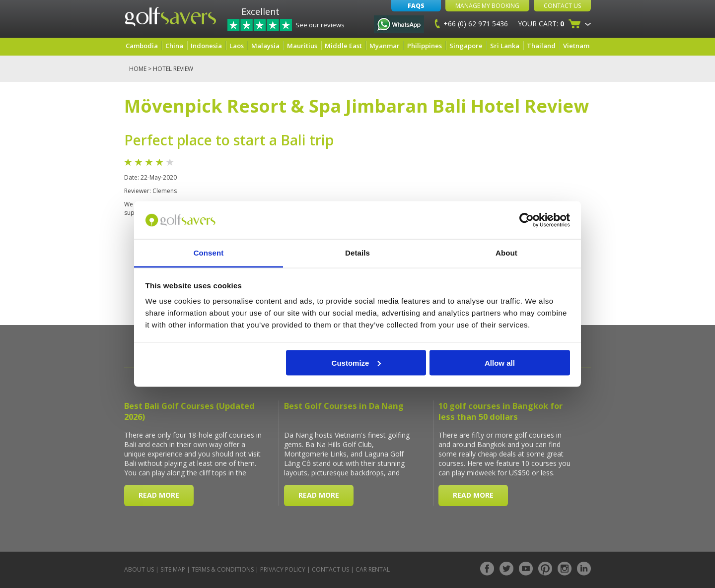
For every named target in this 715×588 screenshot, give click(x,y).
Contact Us (562, 6)
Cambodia (142, 46)
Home (138, 69)
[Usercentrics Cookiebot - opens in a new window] (527, 220)
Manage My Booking (487, 6)
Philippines (425, 46)
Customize (357, 362)
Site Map (173, 569)
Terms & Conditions (223, 569)
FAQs (416, 6)
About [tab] (506, 253)
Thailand (541, 46)
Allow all (500, 362)
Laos (237, 46)
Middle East (343, 46)
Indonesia (206, 46)
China (174, 46)
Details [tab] (357, 253)
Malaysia (265, 46)
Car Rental (373, 569)
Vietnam (576, 46)
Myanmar (385, 46)
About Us (139, 569)
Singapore (466, 46)
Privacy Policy (283, 569)
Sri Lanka (505, 46)
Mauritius (302, 46)
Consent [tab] (209, 253)
